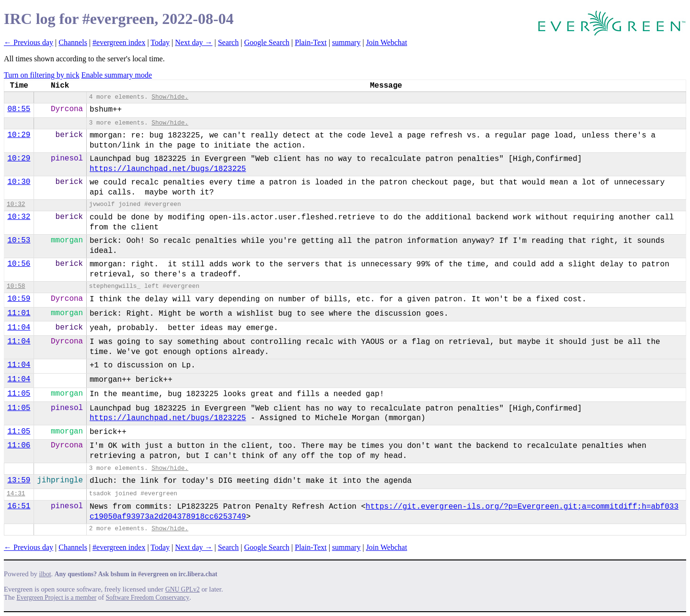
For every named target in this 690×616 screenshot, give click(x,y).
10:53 (19, 240)
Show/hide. (170, 97)
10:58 (16, 286)
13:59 (19, 480)
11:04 (19, 328)
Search (229, 42)
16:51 (19, 506)
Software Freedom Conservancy (148, 598)
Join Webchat (387, 42)
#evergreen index (119, 42)
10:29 (19, 135)
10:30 (19, 182)
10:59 (19, 299)
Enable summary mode (117, 75)
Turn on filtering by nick (42, 75)
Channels (73, 42)
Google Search (267, 42)
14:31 (16, 494)
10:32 (16, 204)
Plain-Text (310, 42)
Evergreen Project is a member (57, 598)
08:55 (19, 109)
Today (160, 42)
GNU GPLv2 (183, 589)
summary (346, 42)
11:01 (19, 313)
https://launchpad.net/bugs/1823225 (168, 169)
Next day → (194, 42)
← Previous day (29, 42)
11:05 (19, 394)
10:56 (19, 264)
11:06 (19, 445)
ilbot (45, 574)
